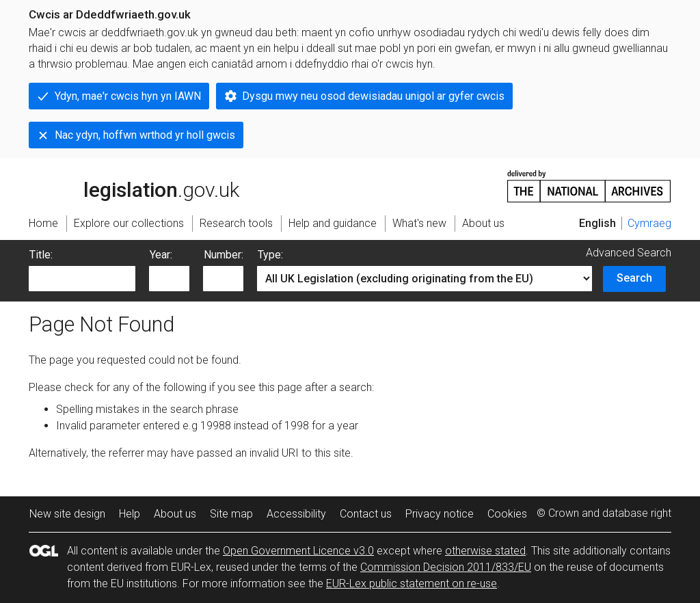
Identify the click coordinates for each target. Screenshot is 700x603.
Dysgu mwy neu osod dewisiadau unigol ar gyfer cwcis (373, 96)
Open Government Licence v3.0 (298, 551)
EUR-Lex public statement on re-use (412, 584)
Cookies (507, 514)
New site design (67, 514)
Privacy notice (440, 514)
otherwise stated (485, 551)
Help (130, 514)
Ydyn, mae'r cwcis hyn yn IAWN (128, 96)
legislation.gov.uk (134, 185)
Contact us (366, 514)
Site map (231, 514)
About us (175, 514)
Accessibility (296, 514)
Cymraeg (649, 223)
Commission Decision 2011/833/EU (446, 567)
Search (634, 278)
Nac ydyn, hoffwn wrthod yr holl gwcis (145, 135)
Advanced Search (629, 253)
